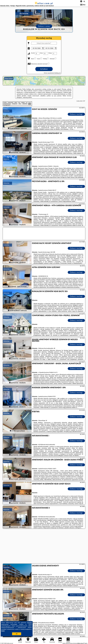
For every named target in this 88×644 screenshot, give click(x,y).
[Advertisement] (44, 546)
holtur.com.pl (44, 3)
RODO (3, 631)
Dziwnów (6, 111)
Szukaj (44, 69)
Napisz (86, 643)
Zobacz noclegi (76, 114)
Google (30, 623)
